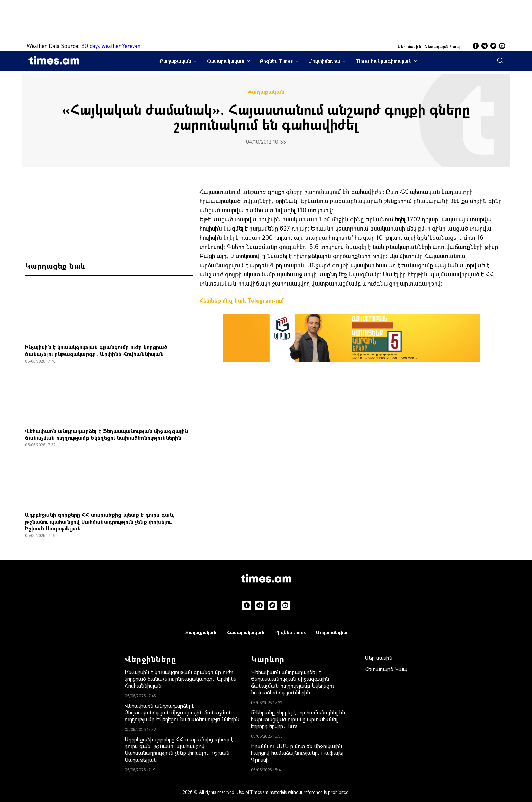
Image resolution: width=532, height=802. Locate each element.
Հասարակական (225, 61)
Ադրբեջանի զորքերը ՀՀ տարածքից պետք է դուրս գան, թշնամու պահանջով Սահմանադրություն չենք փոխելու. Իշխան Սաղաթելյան (100, 521)
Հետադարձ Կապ (442, 46)
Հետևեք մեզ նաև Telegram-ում (242, 300)
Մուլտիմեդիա (324, 61)
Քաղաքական (175, 61)
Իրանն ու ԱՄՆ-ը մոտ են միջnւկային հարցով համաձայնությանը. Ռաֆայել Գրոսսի (297, 753)
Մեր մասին (410, 46)
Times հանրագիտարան (384, 61)
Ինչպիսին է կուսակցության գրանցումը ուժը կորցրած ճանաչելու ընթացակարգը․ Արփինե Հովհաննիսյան (96, 350)
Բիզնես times (290, 632)
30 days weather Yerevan (111, 46)
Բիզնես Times (276, 61)
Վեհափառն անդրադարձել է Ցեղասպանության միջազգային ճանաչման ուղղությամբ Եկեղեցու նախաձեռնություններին (107, 434)
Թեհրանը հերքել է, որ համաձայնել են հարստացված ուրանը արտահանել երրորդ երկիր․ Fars (298, 719)
